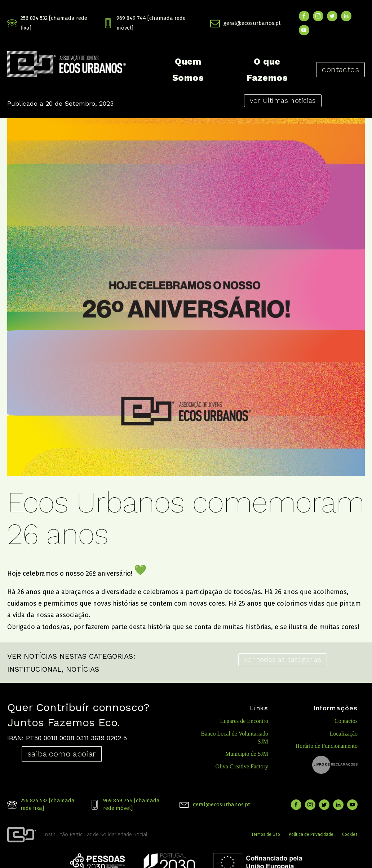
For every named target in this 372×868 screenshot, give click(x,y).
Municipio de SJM (247, 754)
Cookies (350, 834)
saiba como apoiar (62, 754)
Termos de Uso (266, 834)
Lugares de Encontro (244, 721)
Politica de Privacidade (311, 834)
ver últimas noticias (283, 101)
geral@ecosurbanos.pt (252, 23)
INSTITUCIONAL (34, 669)
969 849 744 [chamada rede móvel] (151, 23)
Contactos (346, 721)
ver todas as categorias (283, 660)
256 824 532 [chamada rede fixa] (54, 23)
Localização (344, 734)
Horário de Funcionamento (327, 746)
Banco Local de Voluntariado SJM (235, 738)
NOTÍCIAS (83, 669)
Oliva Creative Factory (242, 766)
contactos (340, 69)
